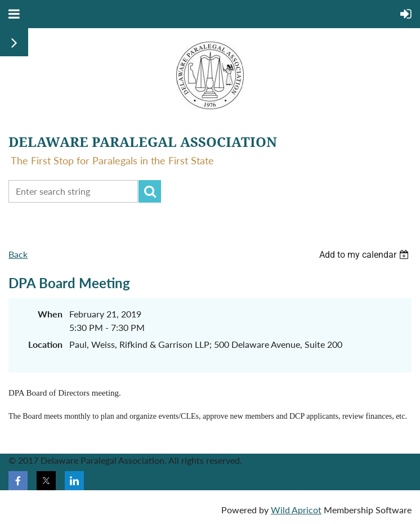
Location (45, 344)
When (50, 314)
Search (150, 191)
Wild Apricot (296, 510)
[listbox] (365, 255)
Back (18, 254)
